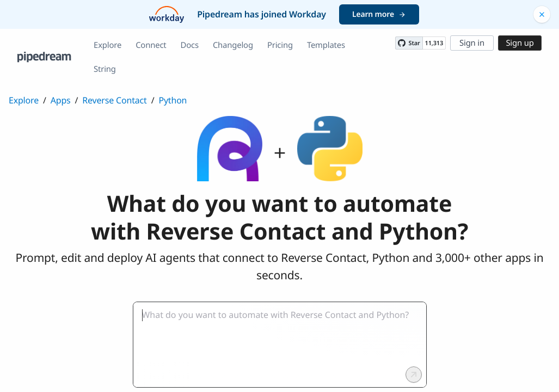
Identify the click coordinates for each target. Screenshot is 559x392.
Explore (107, 45)
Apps (61, 100)
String (105, 69)
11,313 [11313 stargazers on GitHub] (434, 43)
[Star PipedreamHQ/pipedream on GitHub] (409, 43)
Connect (151, 45)
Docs (190, 45)
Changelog (233, 45)
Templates (326, 45)
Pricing (280, 45)
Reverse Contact (114, 100)
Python (173, 100)
